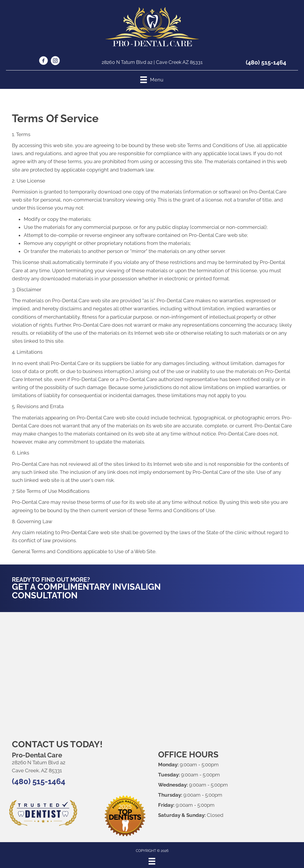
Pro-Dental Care (80, 532)
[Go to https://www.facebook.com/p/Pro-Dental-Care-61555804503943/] (43, 62)
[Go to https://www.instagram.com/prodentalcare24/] (55, 62)
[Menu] (152, 861)
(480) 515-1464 (266, 62)
